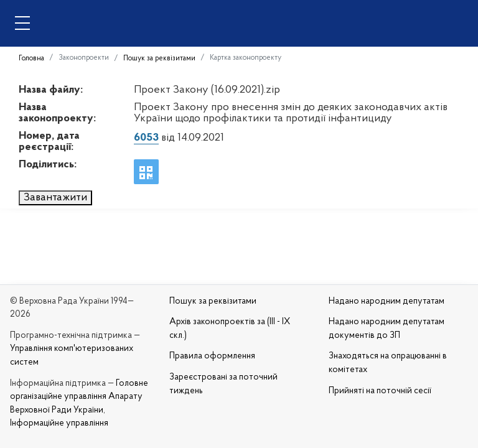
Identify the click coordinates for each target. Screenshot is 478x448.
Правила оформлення (212, 356)
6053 (146, 138)
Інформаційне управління (59, 423)
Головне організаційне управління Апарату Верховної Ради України (79, 397)
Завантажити (55, 198)
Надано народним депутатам (387, 301)
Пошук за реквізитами (159, 58)
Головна (31, 58)
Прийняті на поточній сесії (380, 391)
